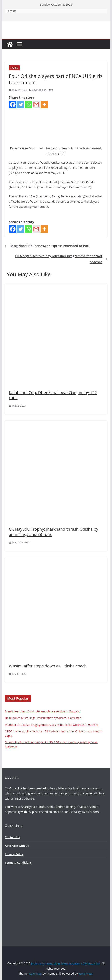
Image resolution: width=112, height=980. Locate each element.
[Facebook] (13, 105)
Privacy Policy (14, 854)
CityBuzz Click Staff (42, 90)
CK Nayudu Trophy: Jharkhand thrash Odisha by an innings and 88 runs (54, 532)
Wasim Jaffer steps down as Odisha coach (48, 666)
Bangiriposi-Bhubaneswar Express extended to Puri (47, 246)
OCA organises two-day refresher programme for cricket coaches (61, 259)
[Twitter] (21, 105)
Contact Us (12, 837)
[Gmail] (36, 105)
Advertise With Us (17, 846)
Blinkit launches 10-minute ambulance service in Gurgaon (43, 711)
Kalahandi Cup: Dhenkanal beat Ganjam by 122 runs (53, 395)
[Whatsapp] (29, 105)
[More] (44, 105)
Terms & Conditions (18, 863)
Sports (14, 68)
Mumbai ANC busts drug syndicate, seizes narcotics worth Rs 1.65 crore (52, 725)
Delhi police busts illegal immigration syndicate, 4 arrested (43, 718)
